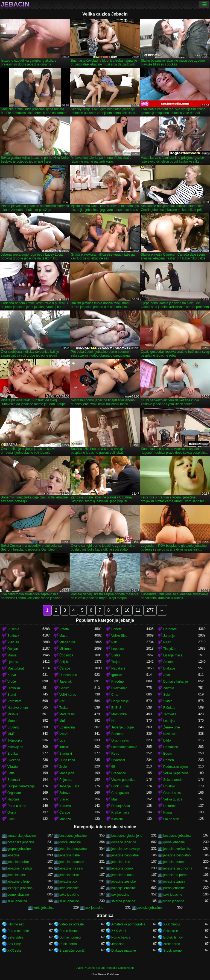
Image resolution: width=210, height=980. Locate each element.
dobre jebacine (70, 842)
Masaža (65, 819)
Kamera (65, 806)
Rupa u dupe (17, 806)
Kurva (12, 675)
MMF (11, 734)
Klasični (117, 819)
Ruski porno (68, 944)
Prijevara (66, 780)
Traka (63, 708)
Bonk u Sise (120, 786)
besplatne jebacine (73, 836)
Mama (12, 655)
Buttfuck (13, 636)
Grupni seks (120, 740)
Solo (167, 695)
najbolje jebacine (123, 888)
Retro (115, 754)
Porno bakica (121, 937)
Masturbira (119, 714)
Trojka (116, 662)
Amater (169, 662)
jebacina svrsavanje (126, 849)
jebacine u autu (122, 875)
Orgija (12, 812)
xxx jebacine (94, 908)
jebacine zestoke (123, 882)
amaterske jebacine (22, 836)
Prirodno (117, 682)
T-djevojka (15, 740)
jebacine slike (69, 875)
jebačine (14, 855)
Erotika (12, 754)
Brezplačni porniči (72, 951)
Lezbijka (169, 721)
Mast (115, 799)
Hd (113, 721)
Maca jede (67, 773)
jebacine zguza (174, 882)
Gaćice (64, 688)
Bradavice (119, 773)
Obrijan (13, 649)
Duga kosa (67, 760)
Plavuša (13, 642)
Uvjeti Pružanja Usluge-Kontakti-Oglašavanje (105, 968)
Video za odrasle (72, 924)
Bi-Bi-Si (117, 708)
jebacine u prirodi (176, 875)
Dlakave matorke (124, 951)
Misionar (65, 649)
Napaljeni (118, 668)
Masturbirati (16, 668)
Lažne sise (171, 819)
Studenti (13, 727)
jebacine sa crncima (178, 868)
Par (62, 701)
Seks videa (15, 937)
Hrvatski (169, 786)
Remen (169, 760)
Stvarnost (118, 760)
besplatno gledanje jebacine (129, 836)
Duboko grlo (68, 675)
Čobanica (66, 655)
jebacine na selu (71, 868)
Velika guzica (173, 799)
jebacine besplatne (125, 855)
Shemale (118, 734)
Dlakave (169, 668)
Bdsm (167, 754)
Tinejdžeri (170, 649)
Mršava (13, 714)
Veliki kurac (68, 695)
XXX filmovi (172, 924)
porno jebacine (18, 895)
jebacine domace (72, 862)
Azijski (64, 662)
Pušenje (13, 629)
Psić (114, 642)
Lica (62, 740)
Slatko (168, 701)
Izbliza (64, 734)
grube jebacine (174, 842)
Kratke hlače (120, 812)
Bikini (11, 819)
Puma (167, 812)
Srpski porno (172, 951)
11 (138, 610)
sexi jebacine (173, 895)
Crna (115, 695)
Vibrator (13, 767)
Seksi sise (171, 931)
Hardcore (170, 629)
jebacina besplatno (73, 849)
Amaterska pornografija (128, 924)
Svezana (14, 760)
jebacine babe (70, 855)
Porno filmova (69, 931)
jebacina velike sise (177, 849)
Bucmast (14, 780)
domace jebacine (124, 842)
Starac (64, 799)
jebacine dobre (18, 862)
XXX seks (14, 951)
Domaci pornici (70, 937)
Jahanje (169, 636)
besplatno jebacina (177, 836)
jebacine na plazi (20, 868)
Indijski (64, 747)
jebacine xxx (68, 882)
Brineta (116, 629)
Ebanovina (67, 727)
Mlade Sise (67, 642)
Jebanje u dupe (122, 727)
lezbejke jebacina (20, 888)
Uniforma (170, 806)
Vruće (12, 682)
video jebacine (174, 901)
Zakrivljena (15, 747)
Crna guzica (120, 793)
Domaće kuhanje (176, 682)
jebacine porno (122, 868)
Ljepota (13, 662)
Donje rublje (120, 701)
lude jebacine (69, 888)
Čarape (65, 668)
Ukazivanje (119, 688)
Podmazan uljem (175, 767)
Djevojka (14, 688)
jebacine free (121, 862)
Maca (63, 636)
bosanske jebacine (21, 842)
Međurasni (67, 714)
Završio (169, 688)
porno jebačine (174, 888)
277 (150, 610)
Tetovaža (170, 714)
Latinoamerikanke (124, 747)
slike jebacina (17, 901)
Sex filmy (14, 944)
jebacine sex (17, 875)
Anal (167, 675)
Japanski (66, 682)
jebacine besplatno (177, 855)
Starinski (66, 754)
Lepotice (117, 649)
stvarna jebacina (123, 901)
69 (113, 767)
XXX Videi (119, 931)
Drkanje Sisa (121, 806)
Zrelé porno (172, 944)
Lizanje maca (173, 655)
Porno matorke (18, 931)
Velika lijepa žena (176, 773)
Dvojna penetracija (21, 786)
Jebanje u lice (69, 786)
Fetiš (11, 773)
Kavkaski (170, 734)
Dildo (167, 740)
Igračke (117, 675)
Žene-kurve (172, 727)
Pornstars (14, 701)
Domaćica (170, 747)
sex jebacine (120, 895)
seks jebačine (69, 895)
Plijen (167, 642)
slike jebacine (69, 901)
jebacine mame (174, 862)
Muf (62, 721)
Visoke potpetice (123, 780)
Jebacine (118, 944)
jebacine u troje (18, 882)
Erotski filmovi (173, 937)
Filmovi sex (16, 924)
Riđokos (169, 708)
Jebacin (15, 4)
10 (127, 610)
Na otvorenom (18, 708)
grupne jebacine (19, 849)
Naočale (13, 799)
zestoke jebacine (149, 908)
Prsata (64, 629)
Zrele (63, 767)
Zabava (65, 793)
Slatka (116, 655)
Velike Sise (119, 636)
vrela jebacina (43, 908)
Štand (12, 695)
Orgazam (14, 793)
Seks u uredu (173, 780)
